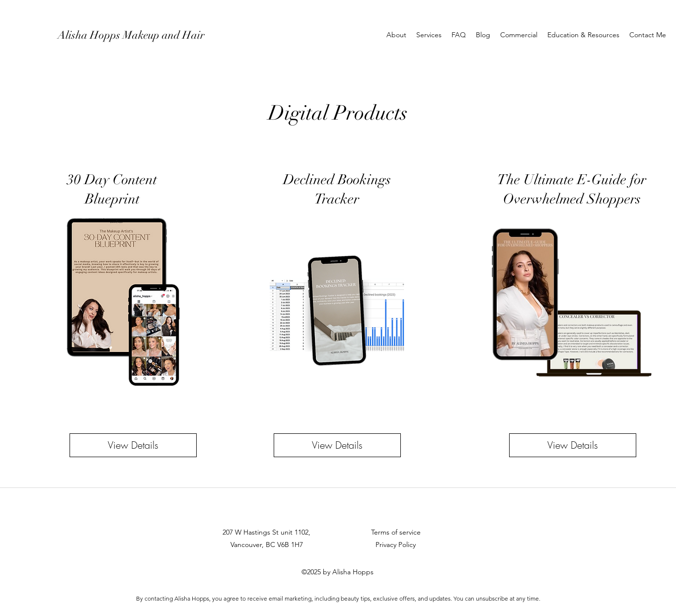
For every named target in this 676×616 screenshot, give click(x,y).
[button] (429, 35)
